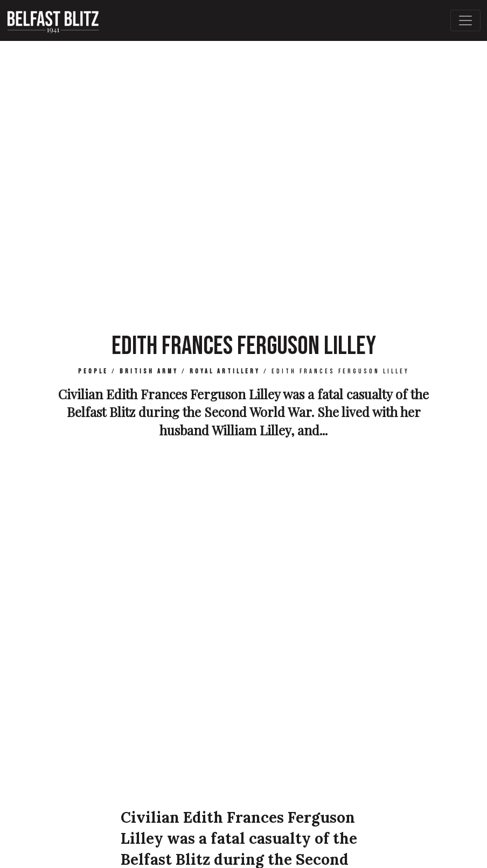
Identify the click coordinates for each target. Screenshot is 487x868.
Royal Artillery (225, 371)
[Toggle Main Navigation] (465, 20)
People (93, 371)
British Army (149, 371)
